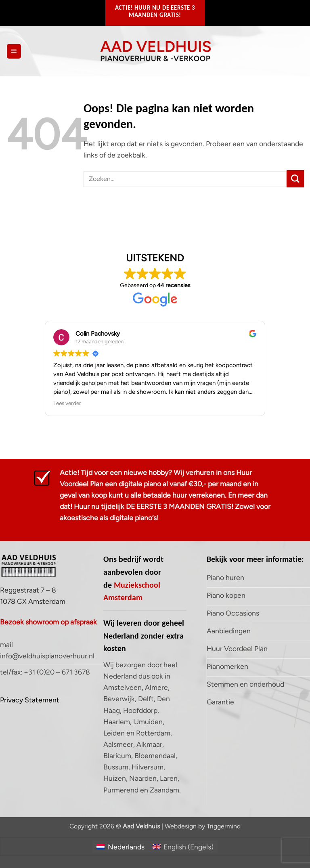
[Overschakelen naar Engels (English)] (183, 847)
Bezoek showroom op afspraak (48, 622)
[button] (14, 51)
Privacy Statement (30, 700)
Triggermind (224, 826)
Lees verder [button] (67, 403)
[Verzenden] (295, 179)
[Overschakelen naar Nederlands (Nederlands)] (120, 847)
